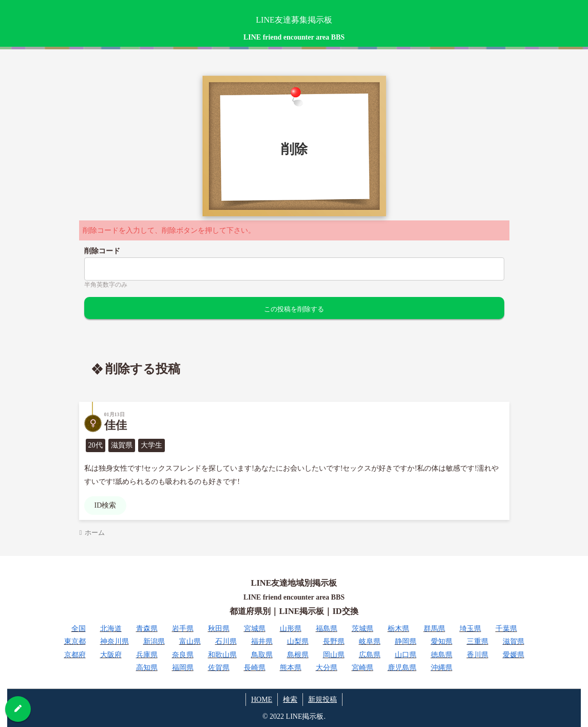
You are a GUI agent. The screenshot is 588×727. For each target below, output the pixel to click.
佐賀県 (219, 668)
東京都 (75, 641)
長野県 (334, 641)
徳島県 (442, 655)
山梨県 (298, 641)
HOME (262, 700)
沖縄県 (442, 668)
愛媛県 (514, 655)
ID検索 (106, 505)
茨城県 (363, 629)
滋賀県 (514, 641)
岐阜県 (370, 641)
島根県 (298, 655)
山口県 (406, 655)
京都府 (75, 655)
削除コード (102, 251)
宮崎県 (363, 668)
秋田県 (219, 629)
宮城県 (255, 629)
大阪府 (111, 655)
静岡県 (406, 641)
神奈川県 (115, 641)
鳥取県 (262, 655)
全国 (79, 629)
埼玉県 (470, 629)
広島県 (370, 655)
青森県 (147, 629)
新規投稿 (323, 700)
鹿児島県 (402, 668)
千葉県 (506, 629)
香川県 (478, 655)
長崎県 (255, 668)
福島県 (327, 629)
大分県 (327, 668)
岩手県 (183, 629)
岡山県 (334, 655)
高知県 (147, 668)
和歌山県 (222, 655)
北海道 (111, 629)
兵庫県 (147, 655)
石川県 (226, 641)
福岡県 (183, 668)
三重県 (478, 641)
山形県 (291, 629)
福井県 (262, 641)
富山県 (190, 641)
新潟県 (154, 641)
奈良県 (183, 655)
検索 (290, 700)
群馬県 (434, 629)
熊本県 (291, 668)
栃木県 (399, 629)
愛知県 (442, 641)
